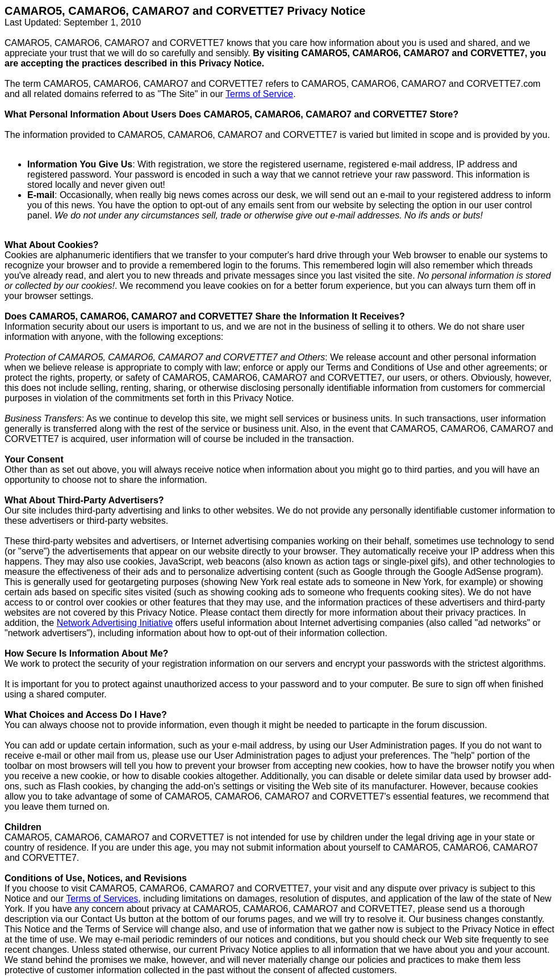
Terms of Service (259, 94)
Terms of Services (102, 899)
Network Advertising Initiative (115, 623)
